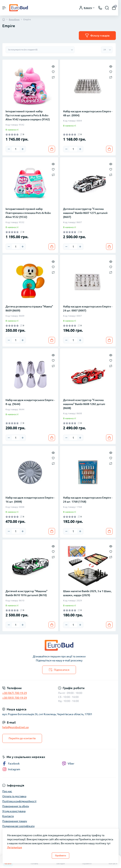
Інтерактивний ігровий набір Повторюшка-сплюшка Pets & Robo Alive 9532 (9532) (28, 213)
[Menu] (4, 8)
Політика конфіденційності (19, 801)
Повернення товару (15, 821)
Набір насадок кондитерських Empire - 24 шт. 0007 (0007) (88, 308)
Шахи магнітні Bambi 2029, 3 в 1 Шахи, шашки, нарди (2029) (87, 593)
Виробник (14, 19)
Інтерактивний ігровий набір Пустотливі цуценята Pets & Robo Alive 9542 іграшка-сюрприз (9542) (28, 115)
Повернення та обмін (16, 806)
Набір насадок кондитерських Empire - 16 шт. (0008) (30, 500)
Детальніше (15, 847)
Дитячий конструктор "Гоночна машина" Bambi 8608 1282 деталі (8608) (84, 404)
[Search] (107, 8)
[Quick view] (53, 66)
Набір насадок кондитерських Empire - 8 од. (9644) (30, 402)
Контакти (8, 816)
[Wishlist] (53, 72)
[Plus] (23, 149)
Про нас (7, 791)
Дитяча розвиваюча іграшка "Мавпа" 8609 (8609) (29, 308)
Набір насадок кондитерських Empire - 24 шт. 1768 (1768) (88, 500)
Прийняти (60, 855)
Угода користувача (14, 811)
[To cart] (52, 149)
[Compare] (53, 77)
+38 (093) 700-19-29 (15, 698)
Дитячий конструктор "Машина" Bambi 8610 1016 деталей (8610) (26, 593)
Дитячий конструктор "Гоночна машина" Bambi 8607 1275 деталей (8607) (85, 213)
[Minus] (9, 149)
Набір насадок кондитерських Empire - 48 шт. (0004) (88, 113)
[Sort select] (40, 50)
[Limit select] (107, 50)
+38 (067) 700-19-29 (15, 693)
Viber (68, 764)
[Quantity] (16, 149)
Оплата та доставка (14, 796)
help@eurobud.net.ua (15, 727)
